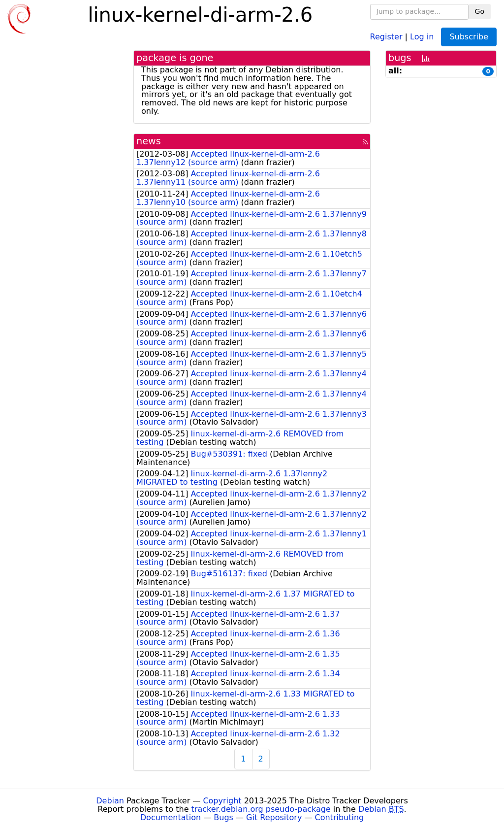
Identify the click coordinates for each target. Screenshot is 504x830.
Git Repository (274, 817)
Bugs (223, 817)
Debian (110, 801)
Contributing (340, 817)
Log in (422, 36)
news (149, 141)
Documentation (171, 817)
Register (386, 36)
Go (480, 11)
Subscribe (469, 37)
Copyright (222, 801)
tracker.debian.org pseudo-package (261, 809)
